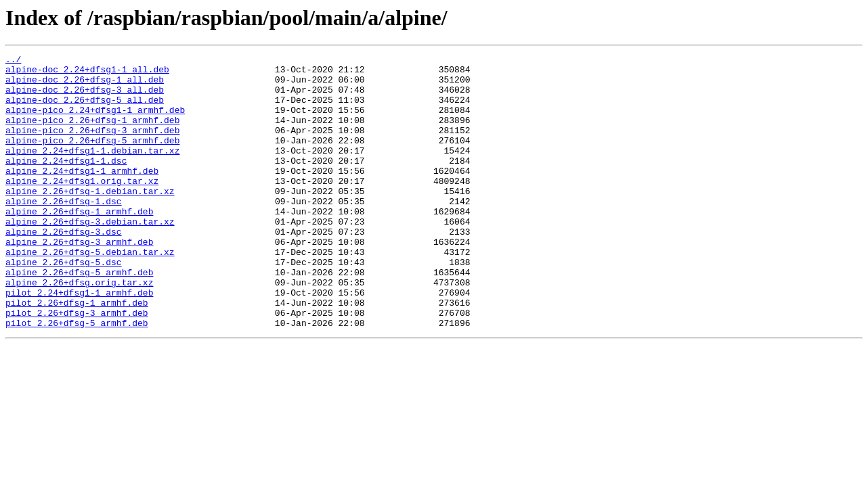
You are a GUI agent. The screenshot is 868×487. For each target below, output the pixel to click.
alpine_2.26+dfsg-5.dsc (64, 304)
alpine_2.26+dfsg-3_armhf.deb (79, 280)
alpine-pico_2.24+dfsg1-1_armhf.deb (95, 122)
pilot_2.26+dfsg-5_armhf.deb (77, 377)
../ (13, 61)
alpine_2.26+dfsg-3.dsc (64, 268)
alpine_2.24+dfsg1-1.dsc (66, 183)
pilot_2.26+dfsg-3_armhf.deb (77, 365)
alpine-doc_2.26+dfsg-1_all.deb (85, 85)
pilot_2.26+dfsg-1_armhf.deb (77, 353)
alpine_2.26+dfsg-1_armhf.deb (79, 243)
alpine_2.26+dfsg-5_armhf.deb (79, 317)
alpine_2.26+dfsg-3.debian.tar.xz (90, 256)
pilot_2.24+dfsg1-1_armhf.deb (79, 341)
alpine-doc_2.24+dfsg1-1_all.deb (87, 73)
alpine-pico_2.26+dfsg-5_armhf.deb (92, 158)
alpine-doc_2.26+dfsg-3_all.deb (85, 97)
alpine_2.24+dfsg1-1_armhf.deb (82, 195)
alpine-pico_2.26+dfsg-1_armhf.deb (92, 134)
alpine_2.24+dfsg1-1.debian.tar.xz (92, 170)
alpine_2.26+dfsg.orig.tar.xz (79, 329)
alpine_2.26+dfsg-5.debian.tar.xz (90, 292)
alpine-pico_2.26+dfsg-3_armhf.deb (92, 146)
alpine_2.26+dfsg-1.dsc (64, 231)
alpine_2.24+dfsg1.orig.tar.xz (82, 207)
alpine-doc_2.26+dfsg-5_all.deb (85, 110)
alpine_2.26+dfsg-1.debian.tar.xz (90, 219)
